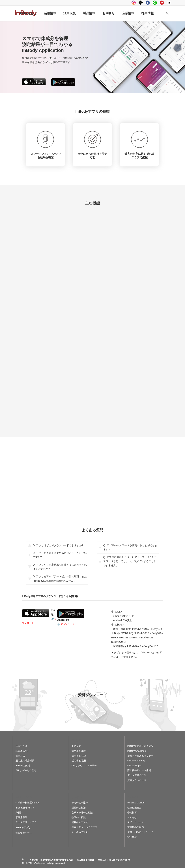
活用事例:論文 (79, 751)
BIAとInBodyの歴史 (26, 770)
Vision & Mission (136, 803)
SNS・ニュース (136, 822)
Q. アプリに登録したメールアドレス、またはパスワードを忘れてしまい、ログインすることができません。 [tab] (128, 561)
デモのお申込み (80, 803)
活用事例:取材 (79, 761)
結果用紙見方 (23, 751)
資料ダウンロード (137, 780)
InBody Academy (136, 761)
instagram (134, 3)
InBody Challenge (137, 751)
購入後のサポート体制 (139, 770)
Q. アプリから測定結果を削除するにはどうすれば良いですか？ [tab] (57, 567)
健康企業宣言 (134, 808)
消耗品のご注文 (80, 822)
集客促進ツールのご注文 (84, 827)
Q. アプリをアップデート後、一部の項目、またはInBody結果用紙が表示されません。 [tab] (57, 578)
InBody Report (135, 765)
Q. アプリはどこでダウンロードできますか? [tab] (56, 545)
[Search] (168, 13)
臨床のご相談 (79, 817)
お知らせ (132, 817)
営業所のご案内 (136, 827)
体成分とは (21, 746)
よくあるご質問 (80, 832)
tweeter (141, 3)
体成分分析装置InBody (27, 803)
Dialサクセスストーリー (84, 765)
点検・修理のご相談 (82, 813)
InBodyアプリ (23, 828)
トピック (76, 746)
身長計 (19, 813)
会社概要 (132, 813)
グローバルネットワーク (140, 832)
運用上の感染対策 (25, 761)
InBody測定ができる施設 (140, 746)
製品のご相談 (79, 808)
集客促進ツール (24, 833)
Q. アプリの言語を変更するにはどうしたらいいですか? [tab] (57, 555)
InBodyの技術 (23, 765)
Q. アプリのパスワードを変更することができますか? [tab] (128, 547)
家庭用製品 (21, 817)
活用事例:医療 (79, 756)
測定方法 (20, 756)
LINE (155, 3)
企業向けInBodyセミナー (140, 756)
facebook (148, 3)
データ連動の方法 (137, 775)
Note (169, 3)
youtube (162, 3)
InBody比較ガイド (25, 808)
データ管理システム (26, 822)
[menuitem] (28, 13)
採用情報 (132, 837)
